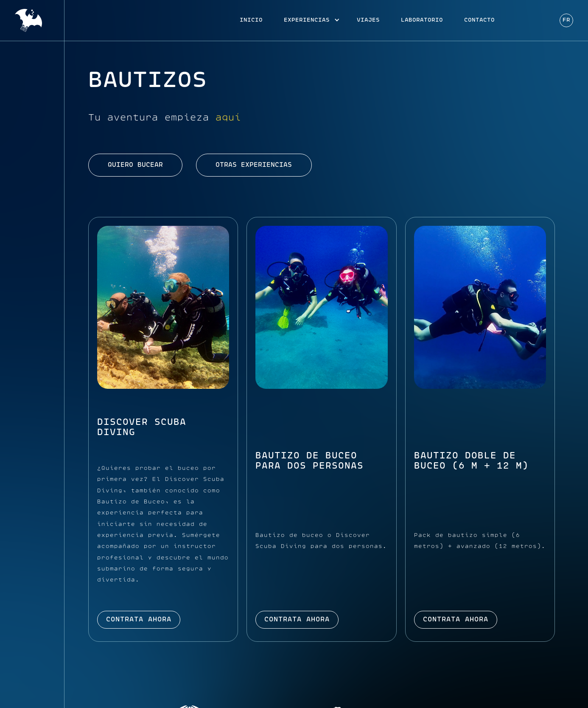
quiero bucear (135, 165)
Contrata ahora (139, 620)
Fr (566, 20)
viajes (368, 20)
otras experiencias (254, 165)
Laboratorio (422, 20)
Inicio (251, 20)
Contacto (479, 20)
